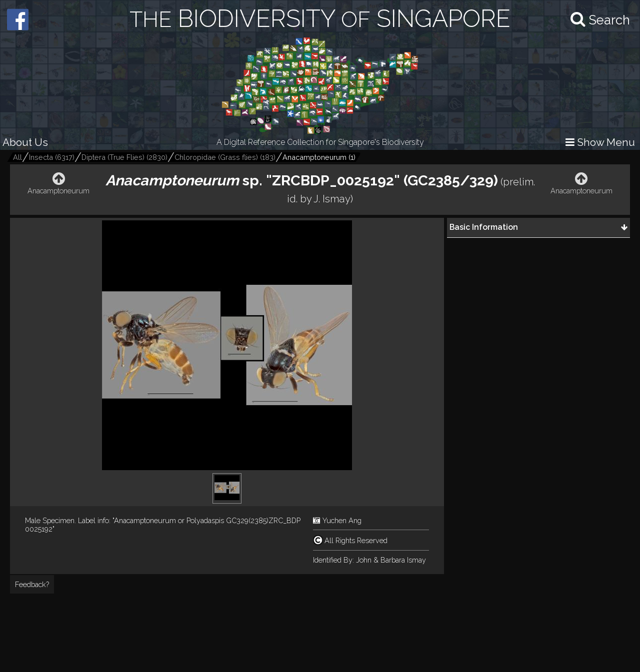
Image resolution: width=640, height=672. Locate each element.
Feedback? (32, 584)
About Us (25, 142)
